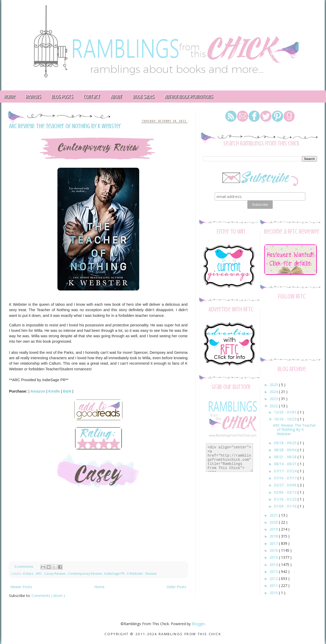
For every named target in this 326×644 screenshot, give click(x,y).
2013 (274, 572)
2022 (274, 406)
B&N (67, 391)
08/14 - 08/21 (286, 464)
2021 (274, 515)
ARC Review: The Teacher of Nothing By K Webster (65, 126)
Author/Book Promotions (189, 97)
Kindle (54, 391)
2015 (274, 557)
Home (99, 587)
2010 (274, 593)
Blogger (198, 624)
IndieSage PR (115, 574)
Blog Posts (62, 97)
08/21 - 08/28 (286, 457)
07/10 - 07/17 (286, 478)
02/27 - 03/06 (286, 485)
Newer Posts (21, 587)
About (116, 97)
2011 (274, 585)
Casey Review (55, 574)
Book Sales (143, 97)
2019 (274, 529)
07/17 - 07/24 (286, 471)
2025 (274, 385)
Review (151, 574)
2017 (274, 543)
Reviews (33, 97)
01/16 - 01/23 (286, 499)
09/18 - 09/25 (286, 443)
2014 (274, 565)
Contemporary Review (85, 574)
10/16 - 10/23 (286, 419)
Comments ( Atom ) (48, 596)
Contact (92, 97)
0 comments (24, 567)
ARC (39, 574)
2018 (274, 536)
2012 (274, 578)
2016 (274, 550)
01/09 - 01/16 (286, 506)
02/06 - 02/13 (286, 492)
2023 (274, 399)
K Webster (135, 574)
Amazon (38, 391)
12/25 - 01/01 (286, 412)
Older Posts (176, 587)
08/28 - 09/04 (286, 450)
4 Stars (28, 574)
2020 (274, 522)
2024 (274, 392)
